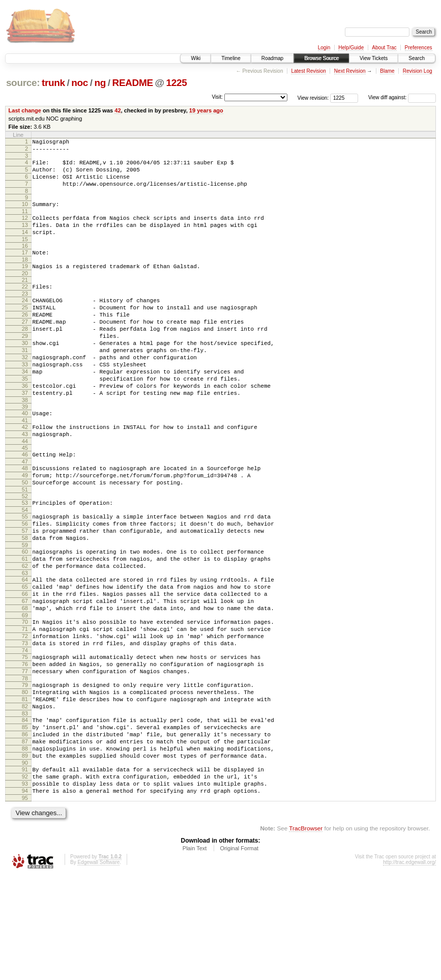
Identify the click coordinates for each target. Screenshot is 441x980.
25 (25, 329)
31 (25, 381)
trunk (53, 83)
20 (25, 292)
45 (25, 494)
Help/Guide (351, 48)
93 (25, 884)
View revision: (313, 97)
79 (25, 767)
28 (25, 355)
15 (25, 254)
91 (25, 867)
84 (25, 809)
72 (25, 711)
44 (25, 487)
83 (25, 802)
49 (25, 524)
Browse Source (321, 58)
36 (25, 424)
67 (25, 670)
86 (25, 826)
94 (25, 893)
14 (25, 246)
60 (25, 611)
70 (25, 694)
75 (25, 735)
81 (25, 785)
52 (25, 548)
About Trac (384, 48)
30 (25, 372)
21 (25, 298)
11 (25, 222)
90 (25, 860)
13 (25, 237)
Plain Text (195, 952)
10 (25, 213)
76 (25, 743)
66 (25, 661)
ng (100, 83)
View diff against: (402, 97)
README (133, 83)
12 (25, 228)
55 (25, 570)
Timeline (231, 58)
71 (25, 702)
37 (25, 433)
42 (117, 110)
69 (25, 687)
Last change (25, 110)
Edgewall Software (98, 966)
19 (25, 283)
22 (25, 305)
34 (25, 407)
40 (25, 454)
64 (25, 644)
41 (25, 463)
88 (25, 843)
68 (25, 678)
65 (25, 652)
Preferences (419, 48)
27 (25, 346)
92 (25, 876)
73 (25, 719)
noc (80, 83)
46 (25, 500)
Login (324, 48)
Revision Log (418, 71)
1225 (177, 83)
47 (25, 509)
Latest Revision (308, 71)
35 (25, 415)
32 (25, 389)
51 (25, 541)
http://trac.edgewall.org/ (409, 966)
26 (25, 337)
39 (25, 448)
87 (25, 834)
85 (25, 817)
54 (25, 563)
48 (25, 515)
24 (25, 320)
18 (25, 276)
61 (25, 620)
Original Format (239, 952)
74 (25, 728)
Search (417, 58)
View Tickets (374, 58)
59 (25, 604)
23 (25, 313)
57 (25, 587)
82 (25, 793)
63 (25, 637)
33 (25, 398)
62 (25, 628)
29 (25, 363)
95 (25, 902)
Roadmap (272, 58)
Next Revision (350, 71)
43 (25, 478)
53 (25, 555)
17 (25, 268)
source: (23, 83)
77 (25, 752)
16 (25, 261)
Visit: (217, 97)
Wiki (196, 58)
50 (25, 533)
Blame (387, 71)
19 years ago (206, 110)
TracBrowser (306, 932)
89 (25, 852)
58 (25, 596)
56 (25, 579)
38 (25, 441)
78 (25, 761)
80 (25, 776)
